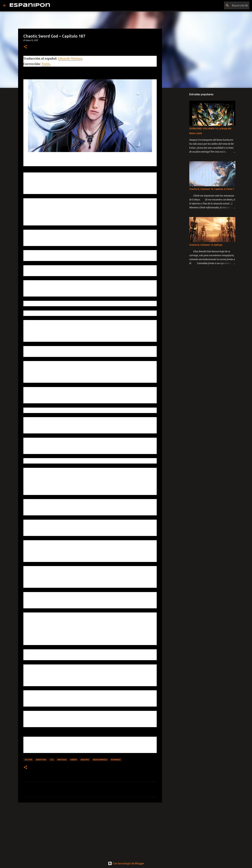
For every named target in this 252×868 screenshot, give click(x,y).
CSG (52, 760)
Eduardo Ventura (70, 58)
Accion (28, 760)
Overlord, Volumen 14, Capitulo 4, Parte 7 (212, 189)
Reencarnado (100, 760)
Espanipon (30, 5)
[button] (25, 47)
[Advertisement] (90, 830)
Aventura (41, 760)
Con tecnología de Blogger (126, 863)
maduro (85, 760)
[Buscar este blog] (232, 5)
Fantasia (62, 760)
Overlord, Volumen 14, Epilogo (206, 245)
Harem (74, 760)
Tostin (46, 64)
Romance (116, 760)
